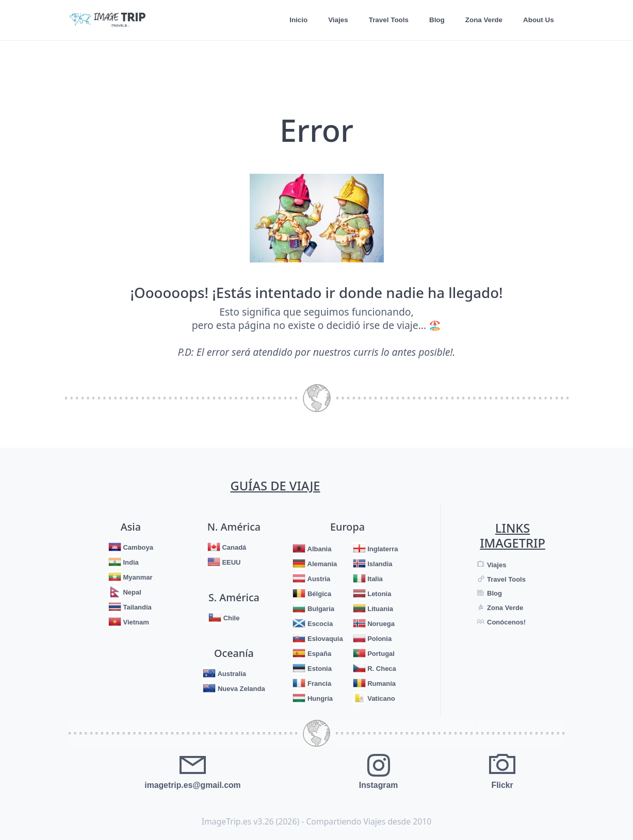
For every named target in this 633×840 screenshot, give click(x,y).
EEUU (231, 562)
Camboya (137, 547)
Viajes (334, 20)
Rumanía (381, 683)
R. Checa (381, 669)
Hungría (319, 698)
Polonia (379, 639)
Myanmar (137, 577)
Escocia (319, 624)
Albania (318, 549)
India (130, 562)
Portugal (380, 654)
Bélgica (318, 594)
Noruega (380, 624)
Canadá (233, 547)
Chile (230, 618)
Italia (374, 579)
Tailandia (136, 607)
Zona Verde (482, 20)
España (318, 654)
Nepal (131, 592)
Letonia (379, 594)
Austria (318, 579)
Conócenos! (505, 622)
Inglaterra (382, 549)
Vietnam (135, 622)
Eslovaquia (324, 639)
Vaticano (380, 698)
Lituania (379, 609)
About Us (538, 20)
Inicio (294, 20)
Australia (231, 674)
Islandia (379, 564)
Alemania (321, 564)
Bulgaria (320, 609)
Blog (435, 20)
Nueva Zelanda (240, 689)
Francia (318, 683)
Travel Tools (386, 20)
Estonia (319, 669)
